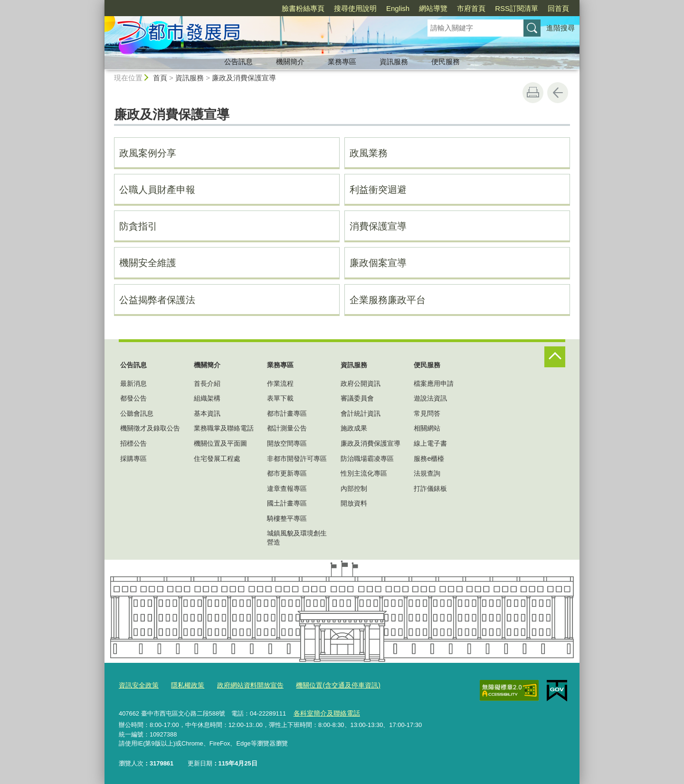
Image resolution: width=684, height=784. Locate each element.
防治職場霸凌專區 (367, 459)
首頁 (160, 78)
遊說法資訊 (430, 398)
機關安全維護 (148, 263)
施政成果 (354, 428)
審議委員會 (357, 398)
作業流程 (280, 383)
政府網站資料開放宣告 (243, 684)
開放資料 (354, 503)
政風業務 (369, 153)
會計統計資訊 (361, 413)
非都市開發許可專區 (297, 459)
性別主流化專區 (364, 473)
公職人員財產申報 (157, 190)
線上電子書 (430, 443)
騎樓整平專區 (287, 518)
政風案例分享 (148, 153)
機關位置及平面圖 (220, 443)
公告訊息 (238, 62)
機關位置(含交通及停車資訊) (325, 684)
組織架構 (207, 398)
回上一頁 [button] (558, 93)
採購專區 (133, 459)
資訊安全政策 (137, 684)
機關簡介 (290, 62)
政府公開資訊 (361, 383)
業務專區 (342, 62)
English (398, 8)
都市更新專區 (287, 473)
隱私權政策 (184, 684)
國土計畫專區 (287, 503)
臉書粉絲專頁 (303, 8)
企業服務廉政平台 (388, 300)
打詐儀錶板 (430, 488)
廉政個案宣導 (378, 263)
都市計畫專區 (287, 413)
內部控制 (354, 488)
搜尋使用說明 (355, 8)
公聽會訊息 (137, 413)
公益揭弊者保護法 (157, 300)
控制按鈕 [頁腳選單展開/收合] (555, 357)
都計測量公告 (287, 428)
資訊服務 (394, 62)
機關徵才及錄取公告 (150, 428)
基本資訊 (207, 413)
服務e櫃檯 (429, 459)
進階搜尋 (560, 28)
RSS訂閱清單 (517, 8)
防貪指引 (138, 226)
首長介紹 (207, 383)
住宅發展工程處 (217, 459)
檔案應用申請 (434, 383)
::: (100, 4)
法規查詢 (427, 473)
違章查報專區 (287, 488)
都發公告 (133, 398)
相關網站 (427, 428)
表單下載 (280, 398)
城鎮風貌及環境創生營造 (297, 537)
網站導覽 (433, 8)
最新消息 (133, 383)
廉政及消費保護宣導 (244, 78)
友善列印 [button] (533, 93)
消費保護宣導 (378, 226)
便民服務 (446, 62)
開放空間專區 (287, 443)
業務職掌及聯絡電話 (224, 428)
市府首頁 (471, 8)
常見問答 (427, 413)
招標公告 (133, 443)
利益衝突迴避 (378, 190)
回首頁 (558, 8)
